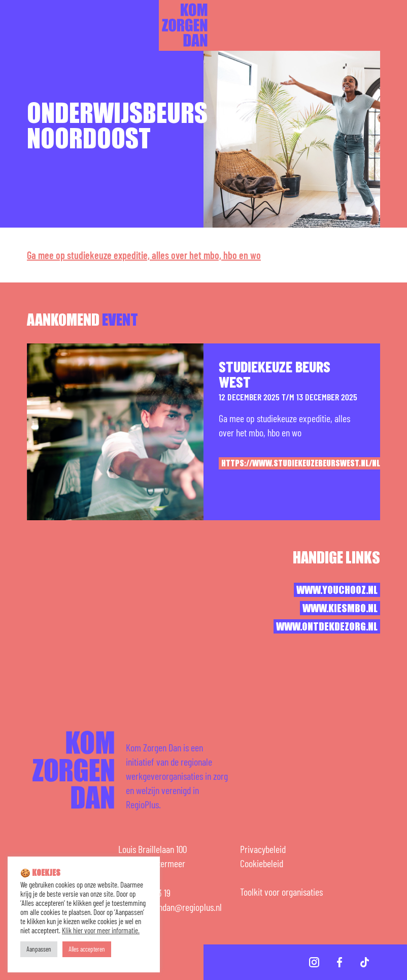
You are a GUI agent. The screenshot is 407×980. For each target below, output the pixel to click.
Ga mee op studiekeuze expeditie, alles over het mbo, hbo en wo (144, 255)
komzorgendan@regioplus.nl (173, 907)
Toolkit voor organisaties (281, 892)
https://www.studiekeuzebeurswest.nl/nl (301, 464)
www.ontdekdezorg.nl (327, 627)
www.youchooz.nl (337, 590)
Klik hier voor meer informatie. (101, 930)
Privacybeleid (263, 849)
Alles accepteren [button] (87, 949)
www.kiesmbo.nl (340, 609)
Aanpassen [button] (39, 949)
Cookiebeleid (262, 863)
